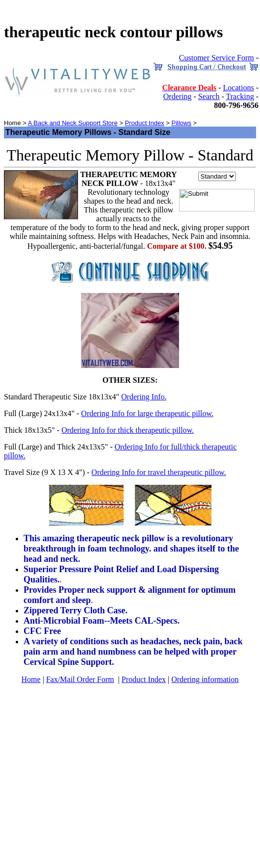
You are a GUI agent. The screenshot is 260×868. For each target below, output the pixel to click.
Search (209, 96)
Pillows (181, 123)
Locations (239, 88)
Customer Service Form (217, 58)
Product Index (144, 123)
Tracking (240, 96)
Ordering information (205, 679)
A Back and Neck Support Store (73, 123)
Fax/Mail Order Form (80, 679)
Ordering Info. (144, 397)
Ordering (178, 96)
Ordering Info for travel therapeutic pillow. (158, 472)
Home (31, 679)
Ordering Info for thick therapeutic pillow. (128, 430)
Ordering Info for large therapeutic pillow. (147, 413)
